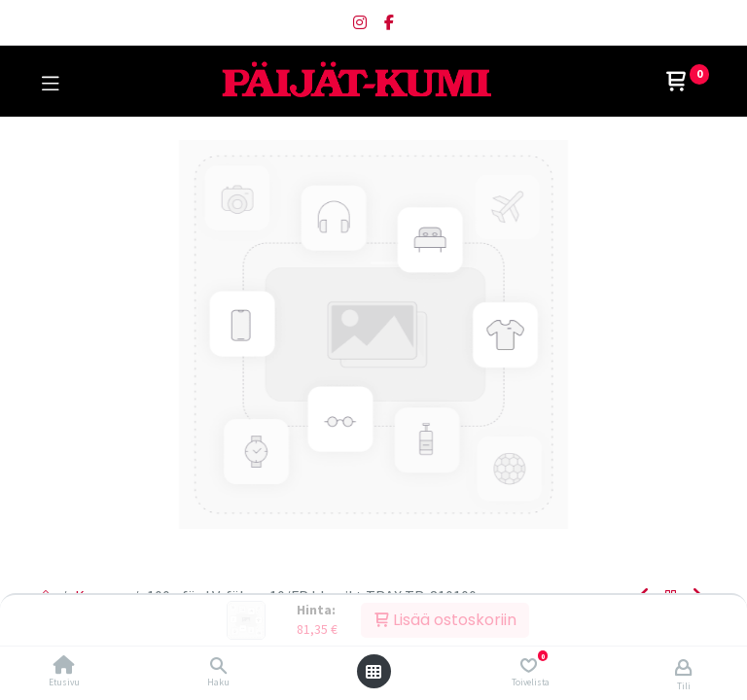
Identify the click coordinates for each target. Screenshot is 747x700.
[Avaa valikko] (373, 672)
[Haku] (218, 666)
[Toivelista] (529, 665)
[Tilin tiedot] (683, 667)
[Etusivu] (64, 666)
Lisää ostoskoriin (445, 620)
